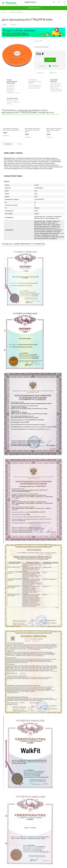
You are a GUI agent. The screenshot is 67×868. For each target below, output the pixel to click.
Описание (8, 145)
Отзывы (20, 145)
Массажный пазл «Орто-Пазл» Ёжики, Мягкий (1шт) (11, 130)
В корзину (6, 136)
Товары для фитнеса (17, 13)
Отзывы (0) (13, 25)
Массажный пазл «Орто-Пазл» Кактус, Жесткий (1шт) (33, 131)
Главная (4, 13)
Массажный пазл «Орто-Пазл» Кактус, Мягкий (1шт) (54, 131)
